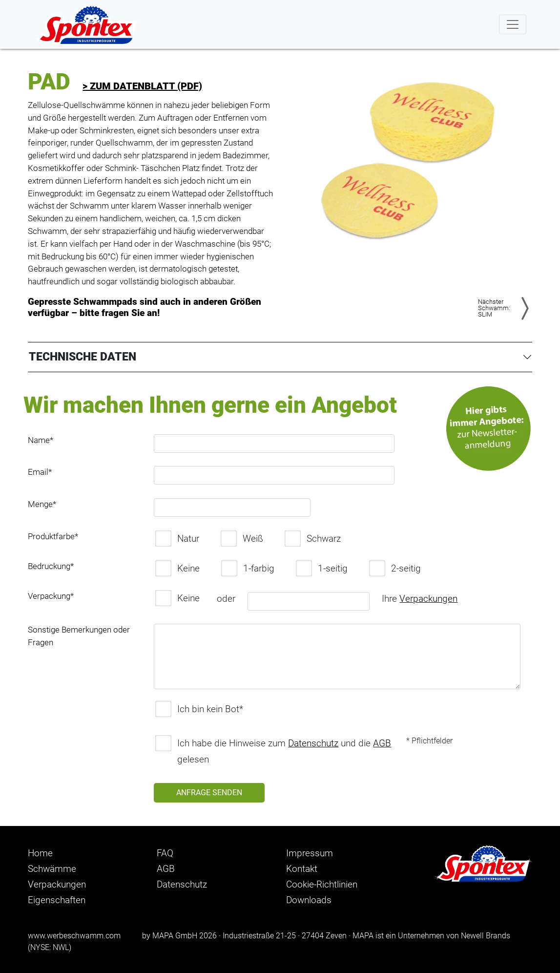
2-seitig (395, 568)
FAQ (165, 853)
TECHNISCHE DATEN (83, 357)
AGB (382, 743)
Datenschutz (313, 743)
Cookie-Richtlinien (322, 884)
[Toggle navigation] (513, 24)
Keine (177, 568)
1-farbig (248, 568)
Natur (177, 539)
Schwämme (52, 869)
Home (40, 853)
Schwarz (313, 539)
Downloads (309, 900)
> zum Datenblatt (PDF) (142, 86)
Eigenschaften (57, 900)
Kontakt (302, 869)
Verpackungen (428, 599)
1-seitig (322, 568)
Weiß (242, 539)
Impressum (310, 853)
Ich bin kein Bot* (199, 709)
